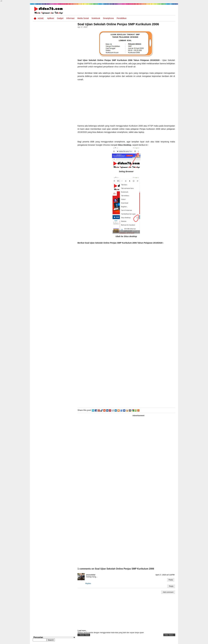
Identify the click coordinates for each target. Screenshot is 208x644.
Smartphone (108, 18)
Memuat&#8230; (124, 296)
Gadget (60, 18)
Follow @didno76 (40, 220)
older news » (169, 635)
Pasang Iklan (132, 642)
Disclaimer (170, 642)
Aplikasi (51, 18)
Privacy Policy (158, 642)
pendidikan (122, 18)
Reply (171, 580)
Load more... (83, 631)
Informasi (70, 18)
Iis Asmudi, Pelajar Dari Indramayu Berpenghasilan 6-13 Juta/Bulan (60, 190)
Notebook (96, 18)
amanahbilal (92, 575)
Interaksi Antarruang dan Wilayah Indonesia (59, 123)
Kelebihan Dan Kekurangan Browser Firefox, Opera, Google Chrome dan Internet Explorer (52, 204)
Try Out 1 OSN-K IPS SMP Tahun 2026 (60, 156)
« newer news (85, 635)
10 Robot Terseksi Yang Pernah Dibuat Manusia (58, 167)
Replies (89, 584)
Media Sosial (83, 18)
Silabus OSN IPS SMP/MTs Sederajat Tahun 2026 (60, 136)
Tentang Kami (145, 642)
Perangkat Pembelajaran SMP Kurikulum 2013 (59, 145)
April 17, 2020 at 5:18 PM (165, 575)
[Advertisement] (127, 101)
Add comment (168, 592)
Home (41, 18)
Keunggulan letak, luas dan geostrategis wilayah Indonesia (59, 179)
